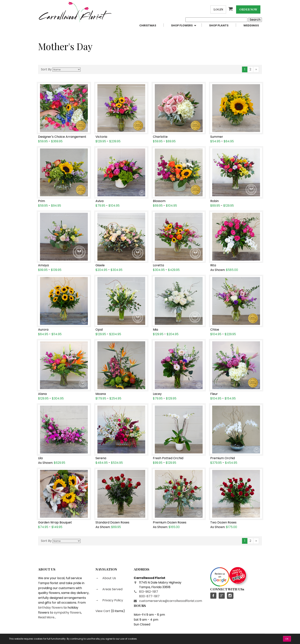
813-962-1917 (149, 592)
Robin (214, 201)
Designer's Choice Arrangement (62, 137)
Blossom (159, 201)
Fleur (214, 394)
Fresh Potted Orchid (168, 458)
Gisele (100, 265)
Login (218, 9)
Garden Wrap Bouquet (55, 523)
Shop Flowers (182, 25)
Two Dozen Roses (223, 523)
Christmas (148, 25)
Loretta (158, 265)
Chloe (215, 330)
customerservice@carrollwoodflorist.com (171, 601)
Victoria (101, 137)
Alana (42, 394)
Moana (101, 394)
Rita (213, 265)
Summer (217, 137)
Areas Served (112, 589)
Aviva (99, 201)
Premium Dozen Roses (170, 523)
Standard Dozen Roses (112, 523)
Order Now (248, 9)
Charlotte (160, 137)
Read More (46, 617)
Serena (101, 458)
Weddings (251, 25)
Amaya (43, 265)
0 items (118, 611)
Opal (99, 330)
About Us (109, 578)
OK (287, 639)
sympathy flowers (68, 613)
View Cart (103, 611)
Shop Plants (219, 25)
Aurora (43, 330)
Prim (42, 201)
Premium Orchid (223, 458)
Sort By (46, 69)
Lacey (157, 394)
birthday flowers (50, 608)
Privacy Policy (112, 600)
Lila (40, 458)
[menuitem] (152, 26)
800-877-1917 (149, 596)
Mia (155, 330)
